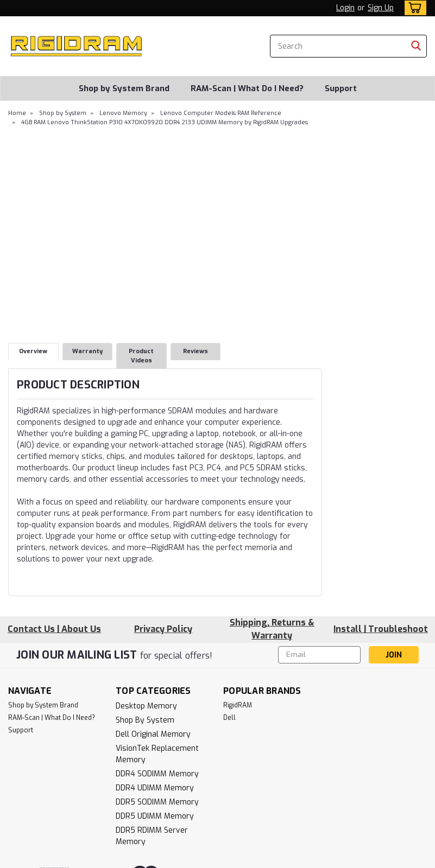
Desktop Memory (146, 706)
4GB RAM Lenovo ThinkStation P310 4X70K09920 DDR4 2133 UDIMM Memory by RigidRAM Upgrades (165, 122)
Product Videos (141, 356)
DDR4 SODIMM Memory (157, 774)
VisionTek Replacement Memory (157, 754)
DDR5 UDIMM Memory (155, 816)
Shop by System (63, 113)
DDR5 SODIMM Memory (157, 802)
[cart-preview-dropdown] (413, 8)
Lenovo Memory (123, 113)
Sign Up (381, 8)
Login (345, 8)
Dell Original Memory (153, 734)
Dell (229, 718)
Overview (33, 351)
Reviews (196, 351)
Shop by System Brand (124, 88)
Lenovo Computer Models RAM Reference (221, 113)
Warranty (87, 351)
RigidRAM (238, 705)
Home (17, 113)
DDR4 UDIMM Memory (155, 788)
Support (341, 88)
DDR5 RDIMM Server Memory (152, 836)
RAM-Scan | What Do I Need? (247, 88)
